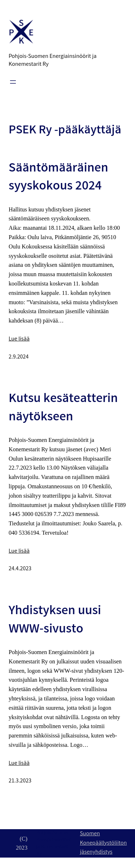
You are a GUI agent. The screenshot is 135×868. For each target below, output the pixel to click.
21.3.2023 (20, 781)
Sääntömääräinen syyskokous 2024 (58, 178)
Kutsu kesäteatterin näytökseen (63, 409)
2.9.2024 (19, 357)
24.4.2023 (20, 569)
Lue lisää (19, 339)
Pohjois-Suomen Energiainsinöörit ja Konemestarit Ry (53, 61)
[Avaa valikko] (13, 82)
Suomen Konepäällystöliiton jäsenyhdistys (103, 843)
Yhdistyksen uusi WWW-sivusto (55, 621)
